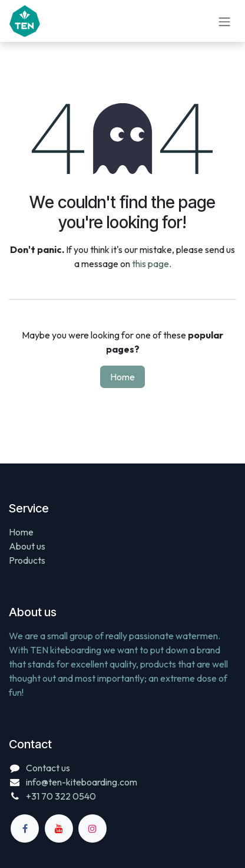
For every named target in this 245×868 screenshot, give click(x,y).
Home (122, 377)
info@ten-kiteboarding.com (82, 782)
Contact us (48, 768)
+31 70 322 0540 (61, 796)
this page (150, 264)
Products (27, 560)
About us (27, 546)
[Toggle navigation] (224, 21)
